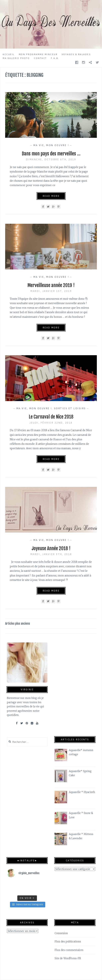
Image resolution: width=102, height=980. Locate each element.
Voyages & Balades (76, 54)
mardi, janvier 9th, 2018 (51, 554)
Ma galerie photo (16, 58)
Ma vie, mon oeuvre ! (51, 145)
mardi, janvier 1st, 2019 (51, 291)
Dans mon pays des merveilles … (51, 154)
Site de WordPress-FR (68, 958)
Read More (51, 196)
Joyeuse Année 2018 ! (51, 548)
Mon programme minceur (38, 54)
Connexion (61, 933)
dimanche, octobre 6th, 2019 (51, 159)
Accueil (8, 54)
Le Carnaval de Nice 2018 (51, 417)
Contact (40, 58)
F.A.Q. (55, 58)
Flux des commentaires (69, 950)
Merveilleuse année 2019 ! (51, 285)
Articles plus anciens (18, 623)
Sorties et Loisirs (70, 408)
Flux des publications (68, 942)
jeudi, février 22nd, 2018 (51, 423)
